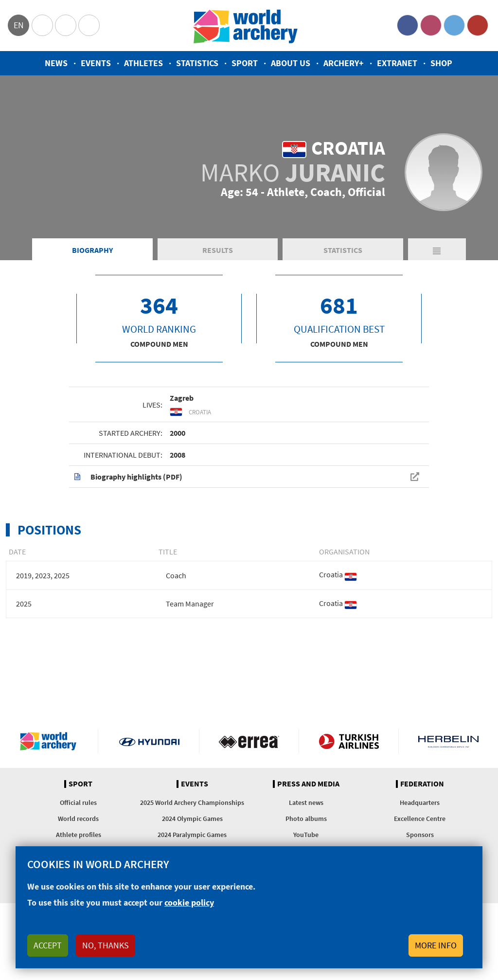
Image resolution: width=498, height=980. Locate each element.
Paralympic (66, 25)
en (19, 25)
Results (218, 250)
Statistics (197, 63)
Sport (245, 63)
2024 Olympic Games (192, 819)
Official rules (78, 802)
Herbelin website (448, 741)
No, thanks (106, 945)
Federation (422, 784)
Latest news (306, 802)
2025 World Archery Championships (192, 802)
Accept (48, 945)
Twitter (454, 25)
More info (436, 945)
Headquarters (420, 802)
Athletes (143, 63)
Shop (441, 63)
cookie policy (189, 902)
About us (291, 63)
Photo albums (306, 819)
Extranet (397, 63)
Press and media (308, 784)
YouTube (478, 25)
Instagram (431, 25)
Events (96, 63)
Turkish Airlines (349, 741)
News (56, 63)
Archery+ (344, 63)
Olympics (42, 25)
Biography (92, 250)
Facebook (408, 25)
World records (78, 819)
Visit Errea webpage (249, 741)
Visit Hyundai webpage (149, 741)
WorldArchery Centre (89, 25)
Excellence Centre (420, 819)
